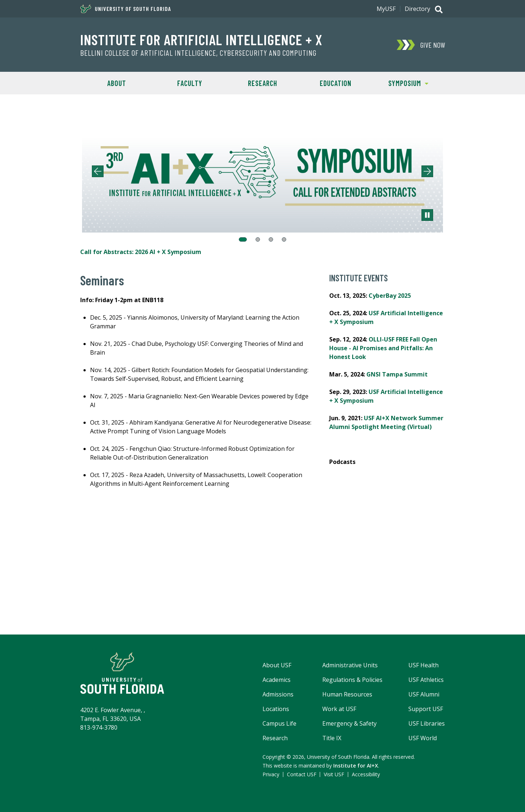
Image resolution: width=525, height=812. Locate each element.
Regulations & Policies (352, 680)
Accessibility (366, 774)
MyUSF (386, 9)
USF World (423, 738)
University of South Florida (126, 9)
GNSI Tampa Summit (397, 374)
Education (336, 83)
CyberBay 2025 (390, 296)
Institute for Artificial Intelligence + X (201, 39)
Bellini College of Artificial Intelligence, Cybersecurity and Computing (198, 53)
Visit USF (334, 774)
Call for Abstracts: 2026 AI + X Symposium (141, 252)
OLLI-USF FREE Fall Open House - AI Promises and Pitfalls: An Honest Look (383, 348)
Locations (276, 709)
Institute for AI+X (356, 766)
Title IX (332, 738)
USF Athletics (426, 680)
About (117, 83)
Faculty (190, 83)
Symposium (400, 83)
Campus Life (279, 723)
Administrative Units (350, 665)
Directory (417, 9)
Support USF (426, 709)
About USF (277, 665)
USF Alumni (424, 694)
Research (262, 83)
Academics (277, 680)
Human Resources (347, 694)
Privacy (271, 774)
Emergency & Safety (349, 723)
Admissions (278, 694)
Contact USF (302, 774)
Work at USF (339, 709)
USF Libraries (427, 723)
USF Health (423, 665)
